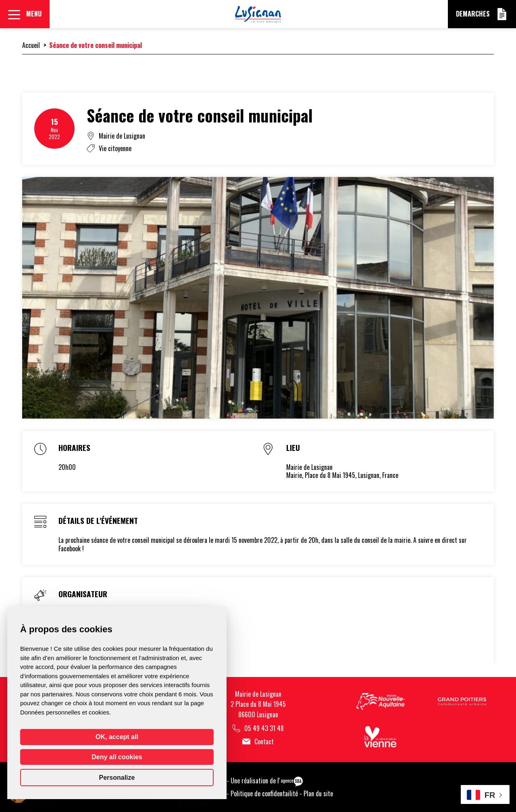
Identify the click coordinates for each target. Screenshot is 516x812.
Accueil (31, 45)
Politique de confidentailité (264, 793)
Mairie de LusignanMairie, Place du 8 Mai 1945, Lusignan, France (342, 471)
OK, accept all (117, 737)
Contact (258, 742)
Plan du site (318, 793)
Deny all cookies (117, 757)
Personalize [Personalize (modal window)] (117, 778)
